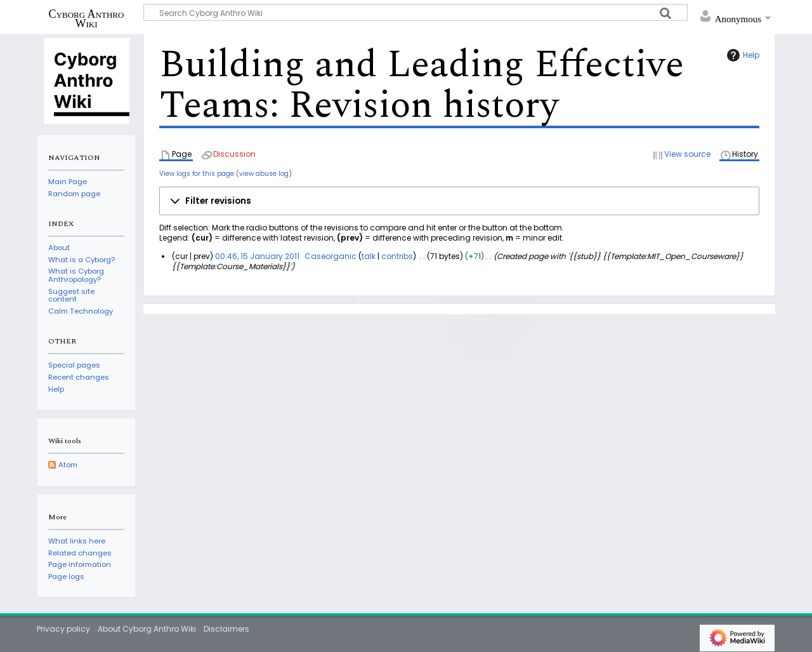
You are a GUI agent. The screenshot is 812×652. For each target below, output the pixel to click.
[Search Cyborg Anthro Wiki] (416, 12)
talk (369, 256)
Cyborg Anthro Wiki (87, 18)
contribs (397, 256)
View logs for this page (197, 174)
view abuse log (264, 174)
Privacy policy (63, 629)
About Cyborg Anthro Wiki (147, 629)
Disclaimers (226, 629)
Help (742, 55)
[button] (459, 201)
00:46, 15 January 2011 (257, 256)
